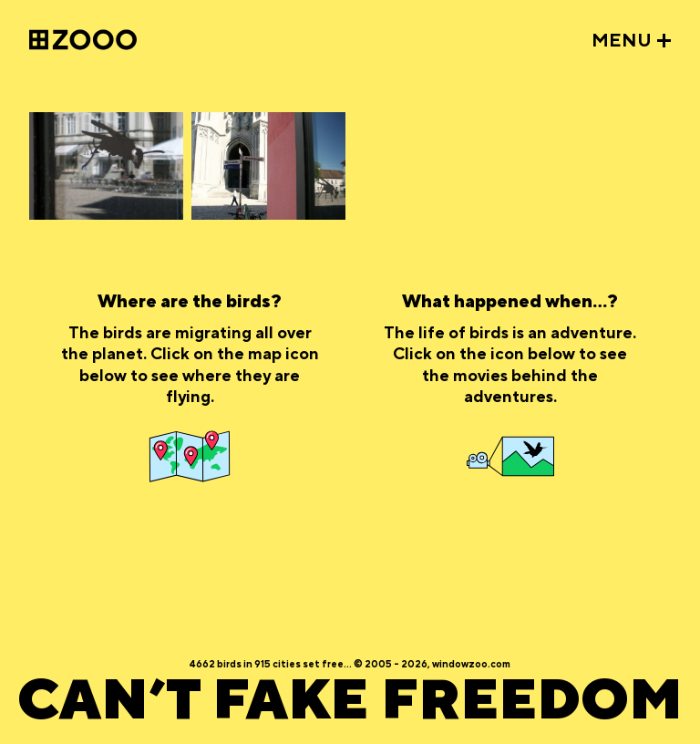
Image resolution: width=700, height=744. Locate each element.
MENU (622, 41)
